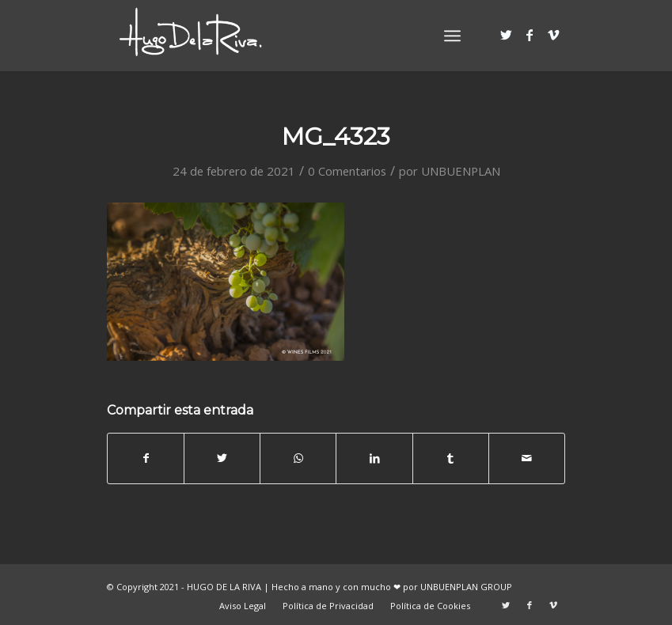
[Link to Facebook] (530, 35)
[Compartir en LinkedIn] (374, 458)
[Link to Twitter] (506, 35)
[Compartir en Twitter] (222, 458)
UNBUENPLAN (461, 171)
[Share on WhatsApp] (298, 458)
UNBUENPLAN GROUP (466, 587)
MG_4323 (336, 136)
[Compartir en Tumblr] (451, 458)
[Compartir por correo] (527, 458)
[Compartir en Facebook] (146, 458)
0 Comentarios (347, 171)
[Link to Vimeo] (553, 35)
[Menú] (452, 36)
